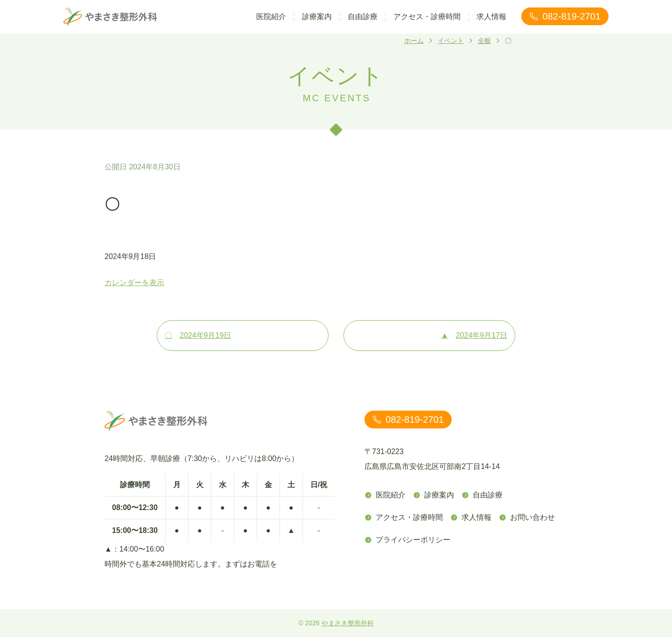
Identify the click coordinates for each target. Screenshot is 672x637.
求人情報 (491, 17)
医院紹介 (271, 17)
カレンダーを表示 (134, 283)
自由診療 (363, 17)
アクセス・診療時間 (427, 17)
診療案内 (317, 17)
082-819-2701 (565, 16)
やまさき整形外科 (348, 623)
